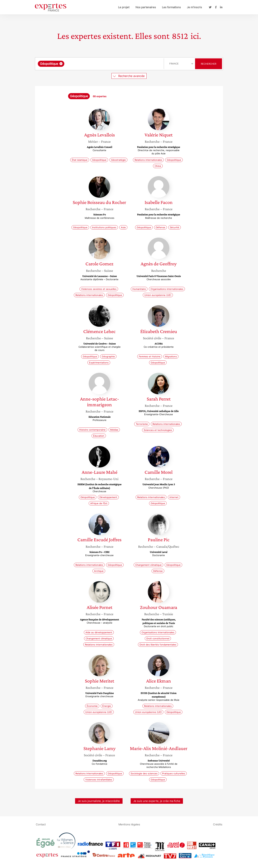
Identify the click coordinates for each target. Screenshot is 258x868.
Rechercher (209, 64)
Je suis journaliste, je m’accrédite (99, 801)
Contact (41, 824)
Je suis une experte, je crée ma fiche (157, 801)
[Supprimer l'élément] (61, 64)
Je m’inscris (194, 7)
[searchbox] (102, 64)
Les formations (171, 7)
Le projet (124, 7)
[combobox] (100, 64)
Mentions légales (129, 824)
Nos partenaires (146, 7)
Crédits (218, 824)
